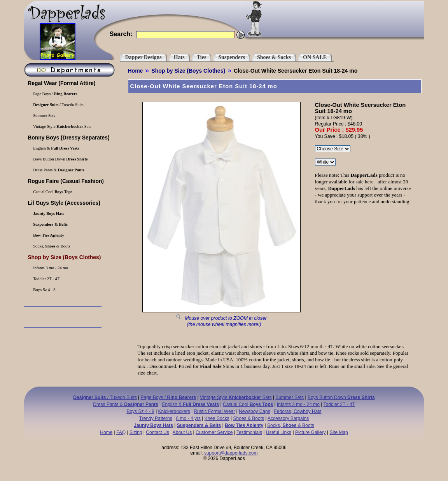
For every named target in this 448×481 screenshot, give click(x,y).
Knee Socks (217, 418)
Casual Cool (52, 192)
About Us (182, 432)
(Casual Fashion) (65, 181)
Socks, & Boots (51, 246)
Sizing (136, 432)
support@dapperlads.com (231, 453)
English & (56, 148)
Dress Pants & (59, 170)
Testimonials (249, 432)
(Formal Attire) (61, 83)
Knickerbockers (174, 411)
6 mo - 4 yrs (188, 418)
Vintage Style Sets (62, 126)
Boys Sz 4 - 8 (44, 290)
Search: (121, 34)
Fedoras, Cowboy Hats (298, 411)
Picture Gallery (311, 432)
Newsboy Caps (255, 411)
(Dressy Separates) (68, 138)
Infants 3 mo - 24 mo (50, 268)
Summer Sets (44, 116)
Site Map (339, 432)
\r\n (325, 162)
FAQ (121, 432)
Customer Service (214, 432)
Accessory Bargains (288, 418)
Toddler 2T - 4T (46, 279)
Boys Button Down (60, 159)
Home (136, 71)
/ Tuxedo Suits (58, 105)
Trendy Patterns (156, 418)
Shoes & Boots (249, 418)
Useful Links (279, 432)
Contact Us (157, 432)
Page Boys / (55, 94)
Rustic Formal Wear (214, 411)
